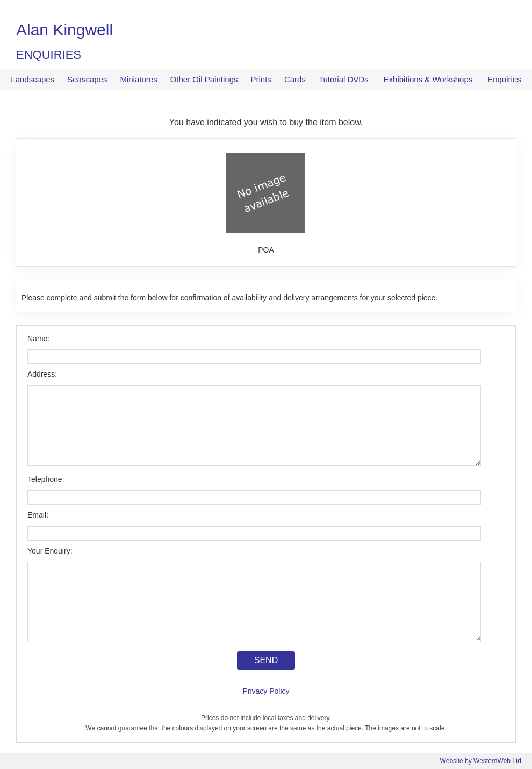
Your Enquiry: (50, 551)
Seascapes (87, 79)
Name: (38, 339)
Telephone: (46, 479)
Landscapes (33, 79)
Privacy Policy (266, 691)
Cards (295, 79)
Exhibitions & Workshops (428, 79)
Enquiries (504, 79)
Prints (261, 79)
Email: (38, 515)
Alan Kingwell (64, 30)
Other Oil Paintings (204, 79)
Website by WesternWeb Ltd (481, 761)
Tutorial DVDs (344, 79)
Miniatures (138, 79)
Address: (42, 374)
